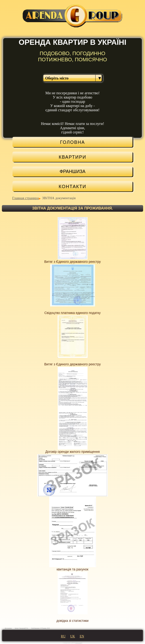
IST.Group (79, 643)
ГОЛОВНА (72, 142)
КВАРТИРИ (72, 157)
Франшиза (72, 171)
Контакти (72, 186)
